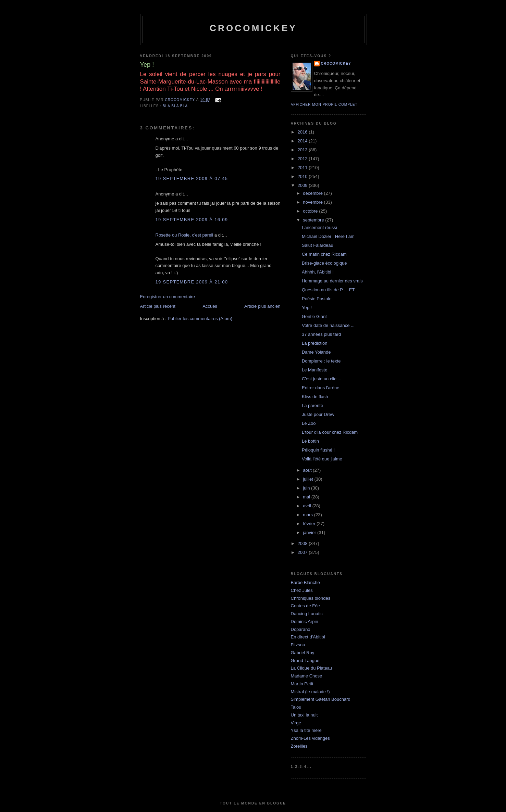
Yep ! (307, 308)
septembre (314, 220)
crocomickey (253, 28)
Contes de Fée (305, 606)
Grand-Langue (305, 661)
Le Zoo (309, 423)
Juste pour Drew (318, 414)
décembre (313, 193)
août (308, 470)
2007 (303, 552)
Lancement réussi (319, 227)
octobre (311, 211)
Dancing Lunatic (307, 614)
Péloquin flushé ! (318, 450)
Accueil (210, 306)
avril (307, 506)
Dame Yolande (316, 352)
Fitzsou (298, 645)
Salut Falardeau (318, 245)
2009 (303, 185)
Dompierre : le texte (321, 361)
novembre (313, 202)
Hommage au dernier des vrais (332, 281)
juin (307, 488)
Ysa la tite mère (306, 730)
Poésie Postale (317, 299)
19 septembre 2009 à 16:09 (192, 220)
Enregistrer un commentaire (168, 297)
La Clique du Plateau (312, 668)
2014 (303, 141)
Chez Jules (302, 590)
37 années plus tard (321, 334)
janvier (310, 532)
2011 (303, 168)
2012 (303, 159)
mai (307, 497)
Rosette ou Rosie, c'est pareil (184, 235)
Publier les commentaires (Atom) (200, 319)
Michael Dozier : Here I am (328, 236)
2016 (303, 132)
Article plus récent (158, 306)
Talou (296, 707)
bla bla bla (175, 106)
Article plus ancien (262, 306)
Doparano (301, 629)
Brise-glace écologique (324, 263)
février (310, 524)
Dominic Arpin (305, 621)
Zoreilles (299, 746)
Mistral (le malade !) (310, 692)
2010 (303, 176)
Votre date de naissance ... (328, 325)
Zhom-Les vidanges (310, 738)
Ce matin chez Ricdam (324, 254)
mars (308, 515)
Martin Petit (302, 684)
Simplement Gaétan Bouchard (321, 699)
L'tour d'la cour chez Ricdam (330, 432)
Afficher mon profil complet (324, 105)
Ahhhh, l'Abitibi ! (318, 272)
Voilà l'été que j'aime (322, 459)
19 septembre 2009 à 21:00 (192, 282)
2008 (303, 543)
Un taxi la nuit (304, 715)
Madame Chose (307, 676)
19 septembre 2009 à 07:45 (192, 179)
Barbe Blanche (305, 582)
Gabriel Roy (303, 653)
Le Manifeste (314, 370)
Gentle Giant (314, 316)
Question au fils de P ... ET (328, 290)
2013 (303, 150)
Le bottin (310, 441)
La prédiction (314, 343)
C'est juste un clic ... (322, 379)
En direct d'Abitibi (308, 637)
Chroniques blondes (311, 598)
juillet (308, 479)
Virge (296, 723)
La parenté (312, 405)
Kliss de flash (315, 397)
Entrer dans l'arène (320, 388)
